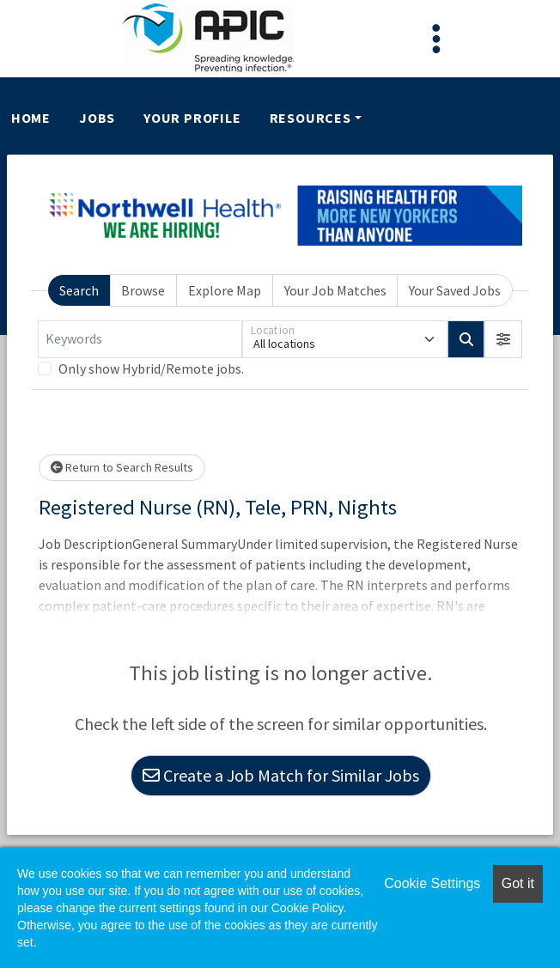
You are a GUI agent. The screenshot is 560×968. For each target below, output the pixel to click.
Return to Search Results (122, 467)
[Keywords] (140, 339)
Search (79, 290)
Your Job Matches (335, 290)
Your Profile (192, 118)
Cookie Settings (432, 883)
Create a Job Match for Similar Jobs (281, 775)
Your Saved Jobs (455, 290)
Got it (518, 883)
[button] (503, 339)
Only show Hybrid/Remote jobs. (151, 368)
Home (31, 118)
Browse (143, 290)
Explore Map (225, 290)
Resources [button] (310, 118)
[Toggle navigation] (436, 39)
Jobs (97, 118)
